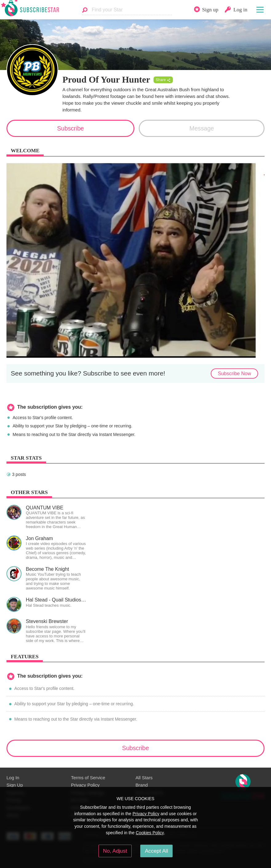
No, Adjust (115, 851)
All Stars (144, 778)
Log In (13, 778)
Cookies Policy (150, 833)
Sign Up (15, 785)
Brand (141, 785)
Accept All (156, 851)
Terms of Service (88, 778)
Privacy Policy (85, 785)
